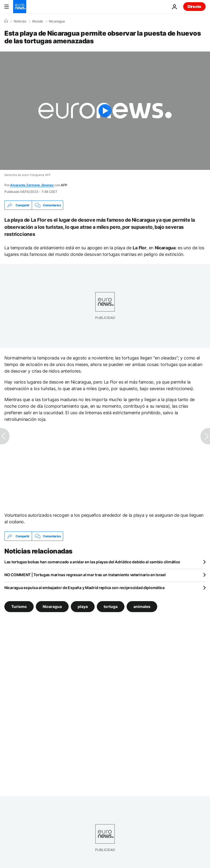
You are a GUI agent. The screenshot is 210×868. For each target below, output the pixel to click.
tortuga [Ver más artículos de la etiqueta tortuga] (111, 606)
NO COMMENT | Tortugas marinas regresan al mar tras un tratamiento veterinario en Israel (85, 575)
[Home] (6, 21)
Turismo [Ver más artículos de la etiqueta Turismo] (19, 606)
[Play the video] (105, 111)
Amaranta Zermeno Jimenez (32, 185)
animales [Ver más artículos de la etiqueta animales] (142, 606)
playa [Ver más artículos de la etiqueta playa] (83, 606)
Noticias (20, 21)
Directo (194, 6)
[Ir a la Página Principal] (20, 7)
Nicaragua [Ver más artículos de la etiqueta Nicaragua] (52, 606)
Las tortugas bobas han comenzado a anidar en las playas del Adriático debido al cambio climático (92, 562)
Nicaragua (57, 21)
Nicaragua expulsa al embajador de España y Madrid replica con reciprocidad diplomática (84, 588)
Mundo (38, 21)
